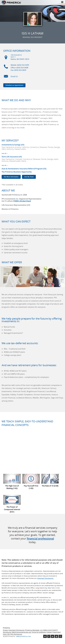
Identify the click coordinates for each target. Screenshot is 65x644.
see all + (5, 153)
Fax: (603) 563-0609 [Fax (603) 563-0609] (18, 70)
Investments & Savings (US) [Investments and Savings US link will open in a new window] (13, 145)
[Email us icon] (6, 77)
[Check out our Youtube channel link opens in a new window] (56, 636)
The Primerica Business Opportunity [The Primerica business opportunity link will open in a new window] (17, 172)
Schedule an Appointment (14, 85)
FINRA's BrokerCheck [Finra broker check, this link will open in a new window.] (22, 201)
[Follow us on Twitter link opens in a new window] (45, 636)
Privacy (5, 630)
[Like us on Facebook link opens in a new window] (49, 636)
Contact (49, 632)
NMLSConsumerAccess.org (22, 632)
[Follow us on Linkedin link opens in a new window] (52, 636)
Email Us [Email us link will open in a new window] (14, 76)
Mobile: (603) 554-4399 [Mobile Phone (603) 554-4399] (20, 65)
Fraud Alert (57, 632)
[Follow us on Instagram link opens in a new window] (60, 636)
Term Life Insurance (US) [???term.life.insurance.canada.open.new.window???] (12, 157)
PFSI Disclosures (16, 634)
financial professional (40, 538)
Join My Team (29, 177)
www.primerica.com (24, 636)
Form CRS (6, 634)
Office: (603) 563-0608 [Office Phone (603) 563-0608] (19, 68)
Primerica (11, 3)
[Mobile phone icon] (6, 68)
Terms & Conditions (39, 632)
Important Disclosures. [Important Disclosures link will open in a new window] (46, 578)
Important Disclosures (17, 630)
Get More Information (11, 177)
